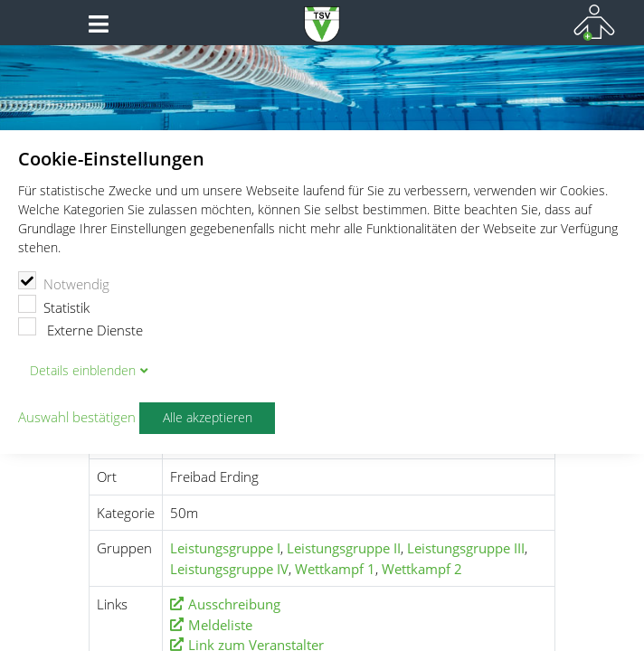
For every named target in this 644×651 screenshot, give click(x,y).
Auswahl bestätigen (77, 418)
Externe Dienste (80, 328)
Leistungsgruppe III (466, 548)
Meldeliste (220, 625)
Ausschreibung (234, 604)
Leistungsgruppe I (225, 548)
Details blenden (83, 371)
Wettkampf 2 (422, 569)
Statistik (54, 306)
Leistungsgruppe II (344, 548)
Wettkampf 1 (335, 569)
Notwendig (64, 282)
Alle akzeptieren (208, 418)
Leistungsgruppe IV (229, 569)
